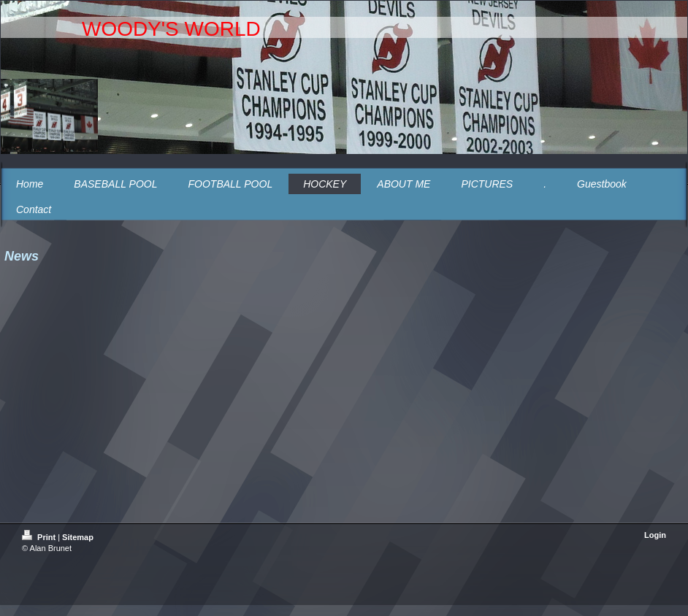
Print (40, 537)
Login (655, 535)
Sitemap (78, 537)
